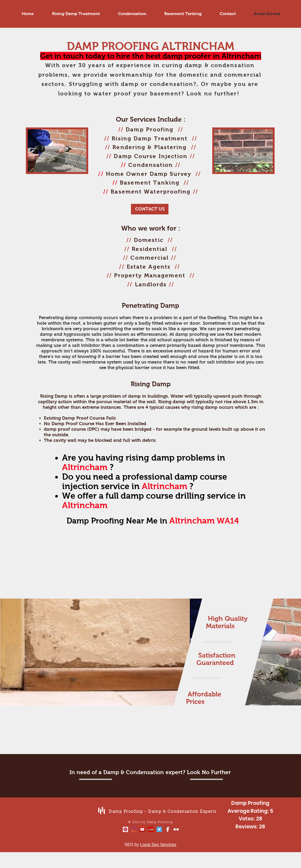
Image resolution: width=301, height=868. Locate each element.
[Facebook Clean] (168, 829)
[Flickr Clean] (176, 829)
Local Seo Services (158, 845)
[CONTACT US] (150, 209)
